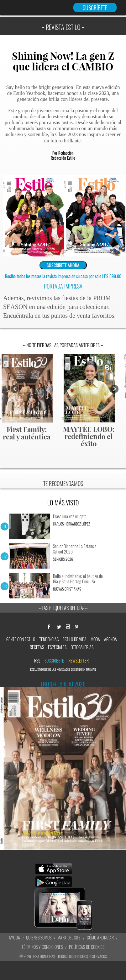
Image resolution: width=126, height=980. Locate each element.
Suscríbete (54, 661)
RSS (37, 661)
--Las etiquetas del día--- (63, 608)
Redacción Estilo (63, 158)
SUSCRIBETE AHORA (63, 265)
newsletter (79, 661)
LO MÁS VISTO (63, 503)
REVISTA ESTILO (63, 27)
